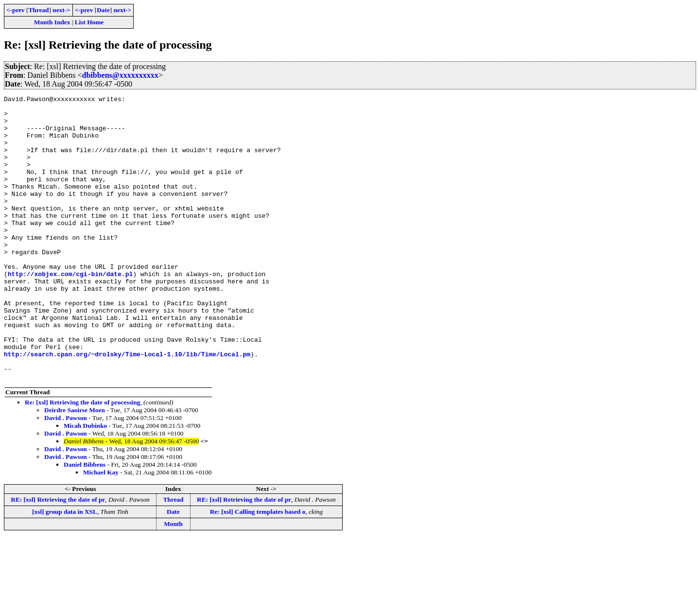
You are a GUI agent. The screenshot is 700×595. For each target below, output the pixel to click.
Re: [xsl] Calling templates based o (258, 569)
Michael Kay (101, 529)
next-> (61, 10)
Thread (38, 10)
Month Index (52, 22)
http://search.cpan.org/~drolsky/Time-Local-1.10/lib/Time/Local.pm (127, 406)
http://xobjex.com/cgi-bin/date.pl (70, 310)
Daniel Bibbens (85, 521)
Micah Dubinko (85, 482)
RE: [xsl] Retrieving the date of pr (58, 556)
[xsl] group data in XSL (65, 569)
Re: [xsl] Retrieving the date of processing (82, 459)
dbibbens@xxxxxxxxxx (120, 75)
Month (173, 581)
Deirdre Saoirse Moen (75, 467)
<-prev (16, 10)
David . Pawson (66, 475)
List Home (89, 22)
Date (103, 10)
